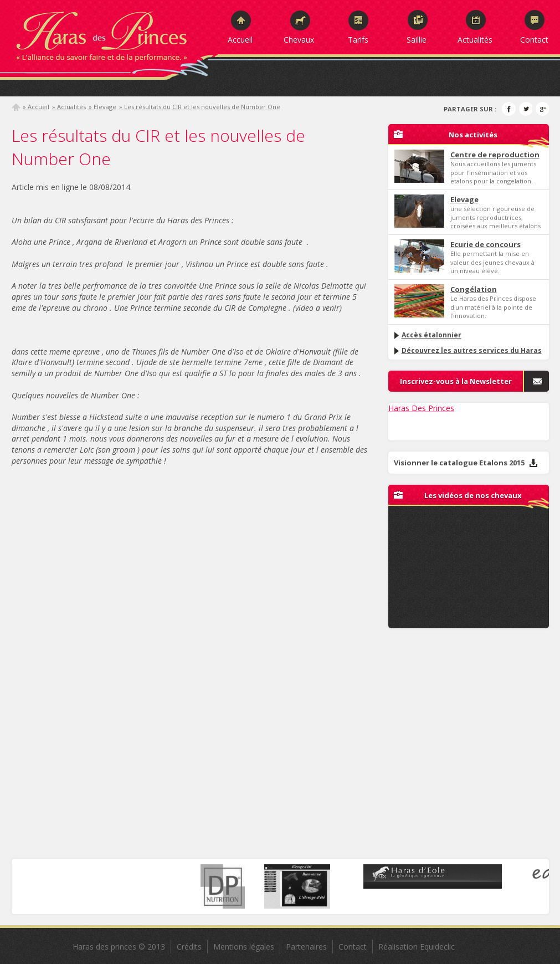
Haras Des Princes (421, 408)
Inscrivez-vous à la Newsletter (456, 381)
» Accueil (36, 107)
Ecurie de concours (485, 244)
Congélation (474, 289)
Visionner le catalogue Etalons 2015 (466, 463)
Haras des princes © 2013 (119, 947)
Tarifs (358, 39)
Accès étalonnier (427, 335)
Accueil (240, 39)
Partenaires (306, 947)
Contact (534, 39)
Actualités (475, 39)
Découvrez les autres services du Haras (467, 350)
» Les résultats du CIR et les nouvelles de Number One (200, 107)
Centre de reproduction (495, 155)
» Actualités (69, 107)
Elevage (464, 199)
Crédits (189, 947)
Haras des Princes (114, 33)
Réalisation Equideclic (417, 947)
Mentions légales (244, 947)
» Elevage (102, 107)
